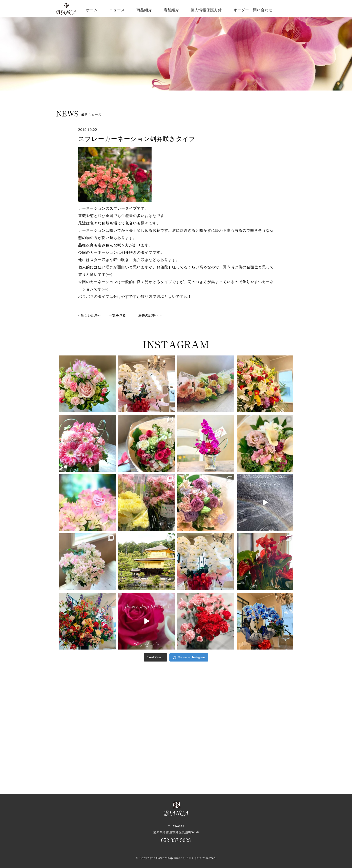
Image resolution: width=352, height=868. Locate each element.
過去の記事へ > (150, 315)
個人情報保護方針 (206, 10)
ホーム (92, 10)
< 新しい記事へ (90, 315)
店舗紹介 (171, 10)
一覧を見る (117, 315)
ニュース (117, 10)
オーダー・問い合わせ (253, 10)
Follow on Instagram (189, 657)
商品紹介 (144, 10)
